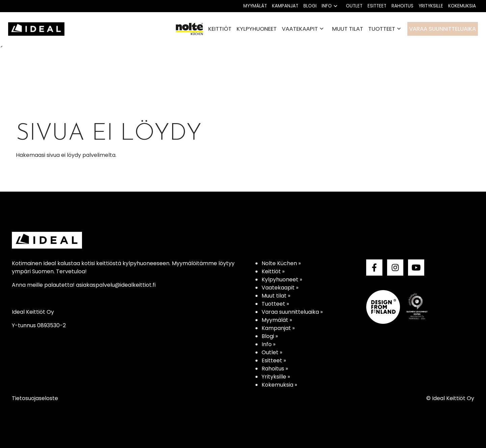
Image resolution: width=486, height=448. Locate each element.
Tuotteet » (275, 304)
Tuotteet (382, 29)
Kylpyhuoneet (257, 29)
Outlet (354, 6)
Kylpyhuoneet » (282, 279)
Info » (268, 344)
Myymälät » (277, 320)
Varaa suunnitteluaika (442, 29)
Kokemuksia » (279, 385)
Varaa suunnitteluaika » (292, 312)
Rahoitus (402, 6)
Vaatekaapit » (280, 288)
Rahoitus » (275, 369)
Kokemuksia (462, 6)
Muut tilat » (276, 296)
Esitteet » (274, 360)
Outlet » (272, 352)
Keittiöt (220, 29)
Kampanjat (285, 6)
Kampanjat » (278, 328)
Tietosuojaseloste (35, 398)
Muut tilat (348, 29)
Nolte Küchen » (281, 263)
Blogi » (270, 336)
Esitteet (377, 6)
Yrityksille (431, 6)
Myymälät (255, 6)
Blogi (310, 6)
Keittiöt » (273, 271)
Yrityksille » (276, 377)
